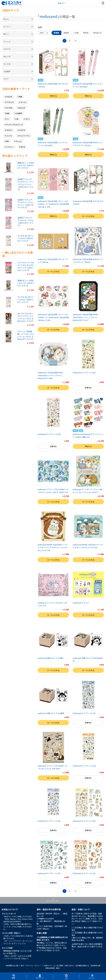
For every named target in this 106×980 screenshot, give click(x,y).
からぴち (9, 97)
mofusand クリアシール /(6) (84, 766)
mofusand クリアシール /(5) (49, 821)
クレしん (19, 141)
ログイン (61, 3)
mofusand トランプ (81, 603)
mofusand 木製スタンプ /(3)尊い (51, 658)
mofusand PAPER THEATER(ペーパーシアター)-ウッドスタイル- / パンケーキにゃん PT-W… (53, 548)
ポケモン (9, 130)
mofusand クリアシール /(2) (84, 873)
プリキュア (10, 102)
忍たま (23, 147)
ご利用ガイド (47, 965)
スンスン (9, 136)
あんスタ (22, 108)
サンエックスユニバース (15, 124)
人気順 (76, 33)
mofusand (48, 16)
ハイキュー (10, 147)
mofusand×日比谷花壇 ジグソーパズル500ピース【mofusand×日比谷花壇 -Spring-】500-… (53, 204)
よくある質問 (58, 965)
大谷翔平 (19, 113)
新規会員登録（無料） (53, 968)
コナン (27, 119)
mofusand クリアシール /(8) (49, 434)
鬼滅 (21, 97)
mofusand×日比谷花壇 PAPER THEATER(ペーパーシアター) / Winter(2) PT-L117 (85, 317)
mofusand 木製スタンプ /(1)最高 (51, 713)
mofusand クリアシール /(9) (84, 373)
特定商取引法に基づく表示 (15, 965)
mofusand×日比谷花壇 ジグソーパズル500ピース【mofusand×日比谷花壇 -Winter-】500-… (53, 317)
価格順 (66, 33)
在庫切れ (88, 388)
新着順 (56, 33)
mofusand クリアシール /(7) (84, 713)
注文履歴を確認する (82, 965)
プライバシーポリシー (33, 965)
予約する (53, 96)
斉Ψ (8, 141)
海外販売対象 (96, 965)
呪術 (8, 113)
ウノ (8, 119)
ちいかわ (9, 108)
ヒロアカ (22, 130)
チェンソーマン (24, 136)
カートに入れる (88, 216)
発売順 (86, 33)
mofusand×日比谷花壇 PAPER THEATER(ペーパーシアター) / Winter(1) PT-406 (50, 375)
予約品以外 (97, 33)
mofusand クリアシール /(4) (84, 821)
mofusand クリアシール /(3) (49, 873)
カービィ (24, 102)
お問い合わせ (69, 965)
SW (17, 119)
